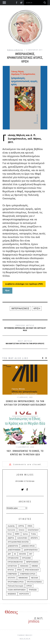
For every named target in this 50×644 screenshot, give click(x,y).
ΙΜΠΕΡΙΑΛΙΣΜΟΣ (20, 308)
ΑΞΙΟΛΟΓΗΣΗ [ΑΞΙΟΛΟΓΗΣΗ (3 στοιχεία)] (22, 538)
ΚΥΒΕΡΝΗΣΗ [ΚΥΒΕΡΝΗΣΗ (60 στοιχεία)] (12, 574)
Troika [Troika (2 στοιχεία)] (33, 534)
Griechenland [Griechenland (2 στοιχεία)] (33, 530)
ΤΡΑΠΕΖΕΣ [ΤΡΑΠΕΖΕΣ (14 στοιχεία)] (33, 590)
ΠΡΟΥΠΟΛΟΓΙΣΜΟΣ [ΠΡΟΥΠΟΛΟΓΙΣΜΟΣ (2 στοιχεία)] (34, 582)
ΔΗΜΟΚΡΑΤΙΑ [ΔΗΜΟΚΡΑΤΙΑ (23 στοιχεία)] (13, 546)
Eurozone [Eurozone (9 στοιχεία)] (11, 530)
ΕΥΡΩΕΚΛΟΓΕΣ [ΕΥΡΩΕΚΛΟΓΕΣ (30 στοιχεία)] (13, 558)
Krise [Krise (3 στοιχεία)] (10, 534)
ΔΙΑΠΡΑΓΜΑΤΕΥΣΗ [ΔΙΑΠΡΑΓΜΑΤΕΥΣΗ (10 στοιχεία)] (31, 550)
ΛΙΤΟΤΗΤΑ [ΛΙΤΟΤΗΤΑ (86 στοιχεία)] (11, 578)
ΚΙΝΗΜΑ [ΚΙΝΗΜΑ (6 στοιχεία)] (35, 566)
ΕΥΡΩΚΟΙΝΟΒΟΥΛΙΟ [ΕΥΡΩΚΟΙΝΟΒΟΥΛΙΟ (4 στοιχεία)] (15, 562)
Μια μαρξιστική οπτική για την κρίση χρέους (25, 342)
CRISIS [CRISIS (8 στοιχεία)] (30, 526)
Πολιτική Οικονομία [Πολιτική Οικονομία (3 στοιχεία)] (15, 586)
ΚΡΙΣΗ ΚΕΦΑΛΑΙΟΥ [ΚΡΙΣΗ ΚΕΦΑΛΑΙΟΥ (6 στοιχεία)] (32, 570)
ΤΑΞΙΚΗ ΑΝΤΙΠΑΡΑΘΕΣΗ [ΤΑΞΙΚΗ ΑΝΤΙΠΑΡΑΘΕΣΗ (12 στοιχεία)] (17, 590)
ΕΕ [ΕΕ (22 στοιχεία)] (15, 554)
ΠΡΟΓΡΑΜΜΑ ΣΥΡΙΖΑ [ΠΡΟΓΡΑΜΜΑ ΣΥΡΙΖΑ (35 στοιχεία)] (16, 582)
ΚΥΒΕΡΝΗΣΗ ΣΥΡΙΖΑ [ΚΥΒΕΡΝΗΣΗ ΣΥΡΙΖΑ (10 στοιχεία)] (28, 574)
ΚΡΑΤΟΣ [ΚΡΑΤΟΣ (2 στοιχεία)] (11, 570)
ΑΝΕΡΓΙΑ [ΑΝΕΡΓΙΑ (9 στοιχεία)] (11, 538)
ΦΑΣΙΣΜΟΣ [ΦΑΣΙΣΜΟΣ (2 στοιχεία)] (12, 594)
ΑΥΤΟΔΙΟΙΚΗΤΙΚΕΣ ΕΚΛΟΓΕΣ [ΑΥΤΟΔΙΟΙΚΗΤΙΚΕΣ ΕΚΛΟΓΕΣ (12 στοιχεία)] (18, 542)
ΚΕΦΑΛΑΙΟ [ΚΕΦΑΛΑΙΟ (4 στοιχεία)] (24, 566)
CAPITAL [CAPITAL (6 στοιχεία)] (21, 526)
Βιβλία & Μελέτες (15, 50)
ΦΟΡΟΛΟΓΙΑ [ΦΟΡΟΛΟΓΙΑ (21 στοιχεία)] (24, 594)
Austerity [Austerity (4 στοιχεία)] (11, 526)
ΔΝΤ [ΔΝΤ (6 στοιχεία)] (9, 554)
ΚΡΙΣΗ (37, 308)
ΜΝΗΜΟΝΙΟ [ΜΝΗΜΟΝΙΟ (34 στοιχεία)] (23, 578)
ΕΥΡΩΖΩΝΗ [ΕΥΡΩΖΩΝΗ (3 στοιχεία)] (26, 558)
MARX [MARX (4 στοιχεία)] (17, 534)
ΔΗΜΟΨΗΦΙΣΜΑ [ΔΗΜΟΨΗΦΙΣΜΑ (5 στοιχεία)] (14, 550)
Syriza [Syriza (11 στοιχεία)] (25, 534)
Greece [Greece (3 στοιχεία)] (21, 530)
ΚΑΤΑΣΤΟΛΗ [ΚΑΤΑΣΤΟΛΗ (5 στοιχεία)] (12, 566)
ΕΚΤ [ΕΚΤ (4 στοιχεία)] (31, 554)
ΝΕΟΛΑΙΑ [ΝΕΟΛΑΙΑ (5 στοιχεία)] (35, 578)
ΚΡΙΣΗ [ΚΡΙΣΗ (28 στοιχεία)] (19, 570)
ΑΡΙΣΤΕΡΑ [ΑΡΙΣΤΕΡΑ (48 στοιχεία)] (34, 538)
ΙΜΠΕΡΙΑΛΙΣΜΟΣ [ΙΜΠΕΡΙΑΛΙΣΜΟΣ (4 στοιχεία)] (32, 562)
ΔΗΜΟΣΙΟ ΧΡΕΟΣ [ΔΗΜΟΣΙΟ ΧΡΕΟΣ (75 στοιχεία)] (28, 546)
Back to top (25, 639)
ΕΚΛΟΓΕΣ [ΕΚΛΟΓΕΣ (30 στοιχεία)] (23, 554)
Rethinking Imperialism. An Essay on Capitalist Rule (25, 328)
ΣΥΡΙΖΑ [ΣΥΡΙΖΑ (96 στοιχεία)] (29, 586)
